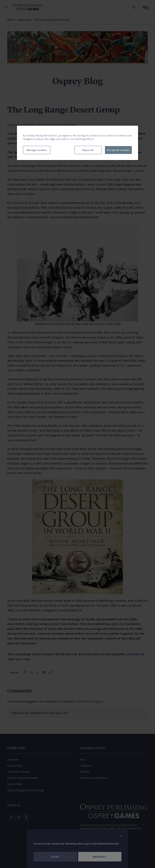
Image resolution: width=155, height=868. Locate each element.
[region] (77, 143)
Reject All (88, 150)
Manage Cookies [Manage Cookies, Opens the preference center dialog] (37, 150)
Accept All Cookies (118, 150)
